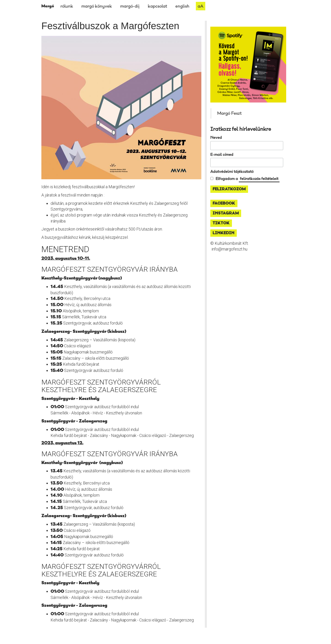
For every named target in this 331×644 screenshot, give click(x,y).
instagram (226, 213)
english (182, 6)
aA (201, 6)
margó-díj (130, 6)
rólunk (67, 6)
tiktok (221, 223)
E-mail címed (222, 155)
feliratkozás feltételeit (259, 179)
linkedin (224, 233)
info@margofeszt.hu (229, 249)
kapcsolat (157, 6)
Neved (216, 138)
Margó (48, 6)
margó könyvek (97, 6)
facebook (224, 203)
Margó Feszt (229, 113)
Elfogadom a (248, 179)
